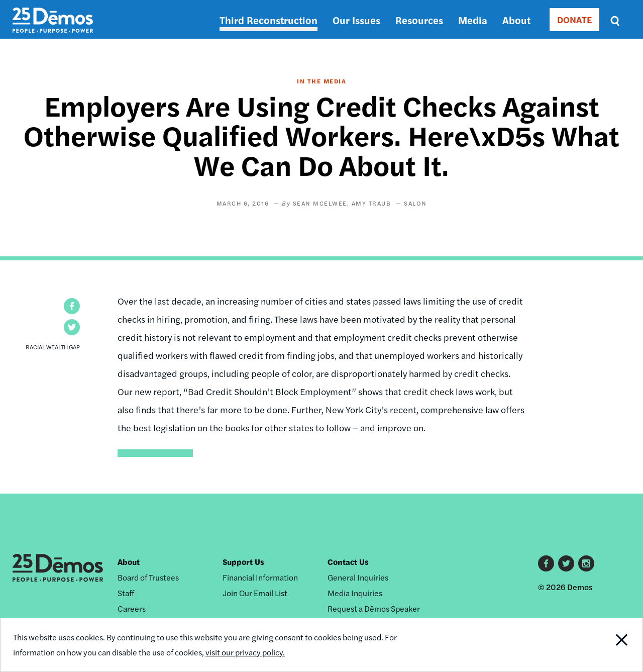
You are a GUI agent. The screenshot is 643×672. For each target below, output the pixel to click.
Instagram (586, 563)
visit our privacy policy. (245, 652)
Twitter (566, 563)
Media (473, 20)
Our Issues (356, 20)
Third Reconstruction (269, 20)
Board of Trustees (148, 577)
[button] (72, 306)
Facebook (546, 563)
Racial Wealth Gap (53, 347)
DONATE (574, 19)
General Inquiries (358, 577)
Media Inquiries (355, 593)
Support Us (243, 562)
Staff (126, 593)
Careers (132, 608)
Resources (419, 20)
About (516, 20)
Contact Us (348, 562)
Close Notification (610, 645)
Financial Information (260, 577)
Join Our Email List (255, 593)
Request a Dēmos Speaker (374, 608)
